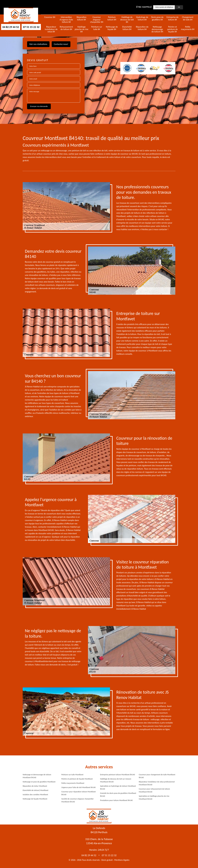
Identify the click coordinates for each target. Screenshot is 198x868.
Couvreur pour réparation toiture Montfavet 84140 (79, 793)
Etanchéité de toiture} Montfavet (35, 790)
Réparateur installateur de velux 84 (51, 29)
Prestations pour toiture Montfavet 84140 (116, 800)
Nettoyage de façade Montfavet (35, 799)
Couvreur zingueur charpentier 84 (97, 20)
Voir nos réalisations (38, 44)
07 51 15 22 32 (31, 27)
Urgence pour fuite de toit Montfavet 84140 (79, 787)
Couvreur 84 (50, 17)
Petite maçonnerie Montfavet (73, 783)
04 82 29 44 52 (11, 27)
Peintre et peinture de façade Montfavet (77, 779)
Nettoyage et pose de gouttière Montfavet (39, 782)
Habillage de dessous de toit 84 (127, 20)
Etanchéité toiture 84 (127, 28)
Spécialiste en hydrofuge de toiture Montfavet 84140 (118, 787)
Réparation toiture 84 (81, 18)
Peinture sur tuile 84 (97, 28)
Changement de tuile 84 (188, 18)
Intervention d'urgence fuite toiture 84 (66, 20)
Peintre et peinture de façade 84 (172, 29)
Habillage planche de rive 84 (81, 29)
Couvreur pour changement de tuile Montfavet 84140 (157, 776)
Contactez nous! (61, 44)
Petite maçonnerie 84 (188, 28)
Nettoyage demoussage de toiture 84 (157, 29)
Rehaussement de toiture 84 (66, 28)
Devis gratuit (107, 860)
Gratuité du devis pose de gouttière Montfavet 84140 (118, 795)
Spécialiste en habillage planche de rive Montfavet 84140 (154, 798)
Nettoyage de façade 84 (112, 28)
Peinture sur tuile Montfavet (72, 775)
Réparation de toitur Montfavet (35, 786)
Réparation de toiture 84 (142, 28)
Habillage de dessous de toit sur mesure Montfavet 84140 (116, 780)
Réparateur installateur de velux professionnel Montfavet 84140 (157, 783)
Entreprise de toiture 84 (172, 18)
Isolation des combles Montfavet (35, 795)
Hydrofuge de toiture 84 (142, 18)
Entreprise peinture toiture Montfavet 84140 (117, 775)
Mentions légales (122, 860)
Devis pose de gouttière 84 (157, 18)
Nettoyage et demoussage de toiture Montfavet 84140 (37, 776)
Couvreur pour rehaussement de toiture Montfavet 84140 (154, 790)
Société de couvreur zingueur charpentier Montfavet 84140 (78, 800)
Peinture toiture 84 (112, 18)
